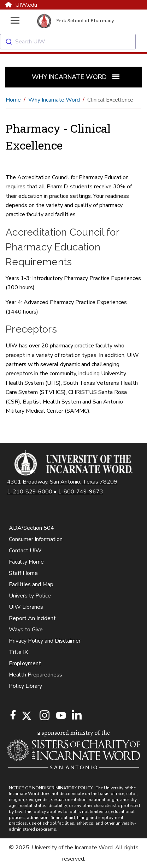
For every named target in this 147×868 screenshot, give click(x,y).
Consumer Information (36, 539)
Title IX (18, 652)
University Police (30, 596)
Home (13, 100)
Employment (25, 663)
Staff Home (23, 573)
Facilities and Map (31, 584)
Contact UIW (25, 551)
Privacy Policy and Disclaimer (45, 641)
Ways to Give (26, 630)
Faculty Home (26, 562)
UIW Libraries (26, 607)
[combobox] (73, 42)
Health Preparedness (36, 675)
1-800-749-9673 (81, 492)
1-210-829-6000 (30, 492)
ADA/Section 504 (31, 528)
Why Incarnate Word (54, 100)
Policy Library (25, 686)
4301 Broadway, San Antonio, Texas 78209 (62, 482)
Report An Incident (32, 618)
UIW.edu (21, 5)
